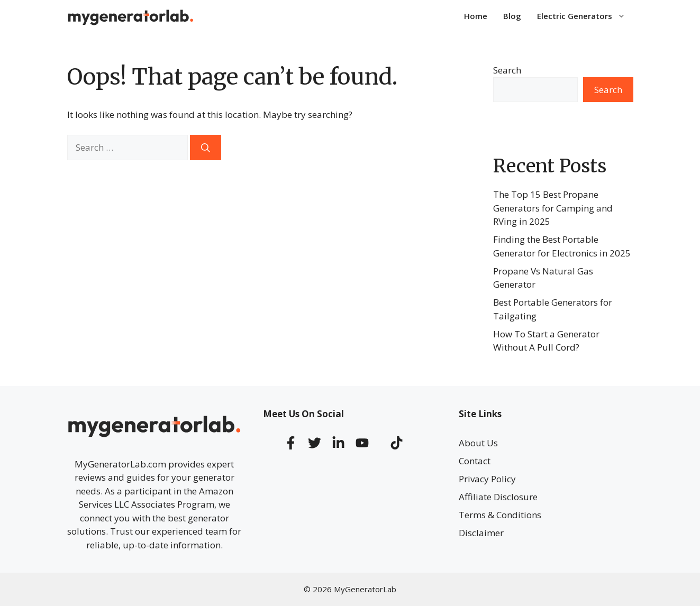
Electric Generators (585, 16)
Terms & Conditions (500, 515)
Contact (475, 461)
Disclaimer (481, 533)
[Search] (206, 148)
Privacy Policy (487, 479)
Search (507, 70)
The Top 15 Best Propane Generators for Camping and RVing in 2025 (553, 208)
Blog (512, 16)
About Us (478, 443)
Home (476, 16)
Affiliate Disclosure (498, 497)
